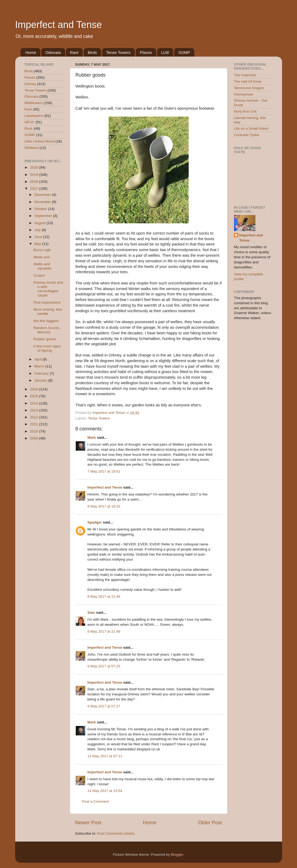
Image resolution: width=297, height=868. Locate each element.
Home (31, 52)
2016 (34, 389)
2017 (34, 189)
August (41, 223)
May (38, 244)
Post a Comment (96, 801)
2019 (34, 175)
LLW (165, 52)
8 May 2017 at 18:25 (104, 506)
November (43, 202)
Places (146, 52)
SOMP (184, 52)
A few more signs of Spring (47, 348)
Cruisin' (39, 276)
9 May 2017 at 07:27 (104, 706)
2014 (34, 403)
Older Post (210, 823)
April (39, 359)
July (38, 230)
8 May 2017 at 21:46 (104, 596)
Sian (91, 613)
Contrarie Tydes (247, 135)
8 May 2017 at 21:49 (104, 631)
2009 (34, 438)
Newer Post (88, 823)
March (40, 366)
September (44, 216)
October (41, 209)
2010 (34, 431)
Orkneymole (244, 94)
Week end (41, 257)
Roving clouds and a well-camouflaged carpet (48, 289)
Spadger (95, 522)
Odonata (53, 52)
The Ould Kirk (245, 75)
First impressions (47, 302)
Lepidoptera (34, 116)
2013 (34, 410)
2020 (34, 167)
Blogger (177, 855)
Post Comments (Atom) (116, 833)
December (43, 195)
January (41, 380)
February (42, 373)
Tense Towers (118, 52)
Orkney (30, 84)
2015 (34, 396)
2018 (34, 182)
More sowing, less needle (48, 312)
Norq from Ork (245, 111)
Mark (92, 437)
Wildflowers (34, 103)
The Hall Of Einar (248, 82)
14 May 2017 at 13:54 (105, 791)
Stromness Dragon (249, 88)
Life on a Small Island (251, 128)
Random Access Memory (46, 330)
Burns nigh (42, 250)
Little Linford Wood (39, 141)
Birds (92, 52)
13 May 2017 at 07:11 (105, 756)
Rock (29, 128)
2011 (34, 424)
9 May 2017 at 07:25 (104, 666)
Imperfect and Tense (59, 25)
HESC (30, 122)
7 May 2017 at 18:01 (104, 471)
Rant (74, 52)
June (39, 237)
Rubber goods (45, 339)
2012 (34, 417)
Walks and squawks (42, 266)
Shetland (32, 148)
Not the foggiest (46, 321)
